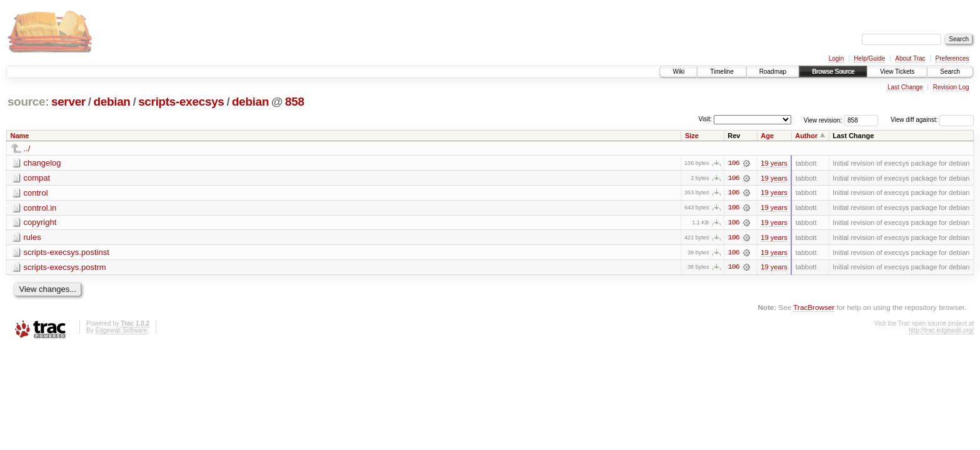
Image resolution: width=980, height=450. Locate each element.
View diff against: (932, 120)
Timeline (722, 72)
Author (806, 136)
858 (295, 102)
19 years (774, 163)
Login (836, 58)
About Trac (910, 58)
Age (767, 136)
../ (27, 148)
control (36, 193)
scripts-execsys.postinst (67, 253)
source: (28, 102)
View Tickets (897, 72)
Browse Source (833, 72)
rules (32, 238)
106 (734, 163)
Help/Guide (869, 58)
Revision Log (951, 87)
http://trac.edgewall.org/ (941, 332)
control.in (40, 208)
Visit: (705, 119)
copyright (40, 223)
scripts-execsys (181, 102)
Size (692, 136)
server (68, 102)
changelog (42, 163)
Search (950, 72)
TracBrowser (814, 308)
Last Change (905, 87)
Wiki (678, 72)
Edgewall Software (121, 332)
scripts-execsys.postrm (65, 268)
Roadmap (773, 72)
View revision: (823, 120)
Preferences (952, 58)
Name (20, 136)
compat (37, 178)
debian (112, 102)
